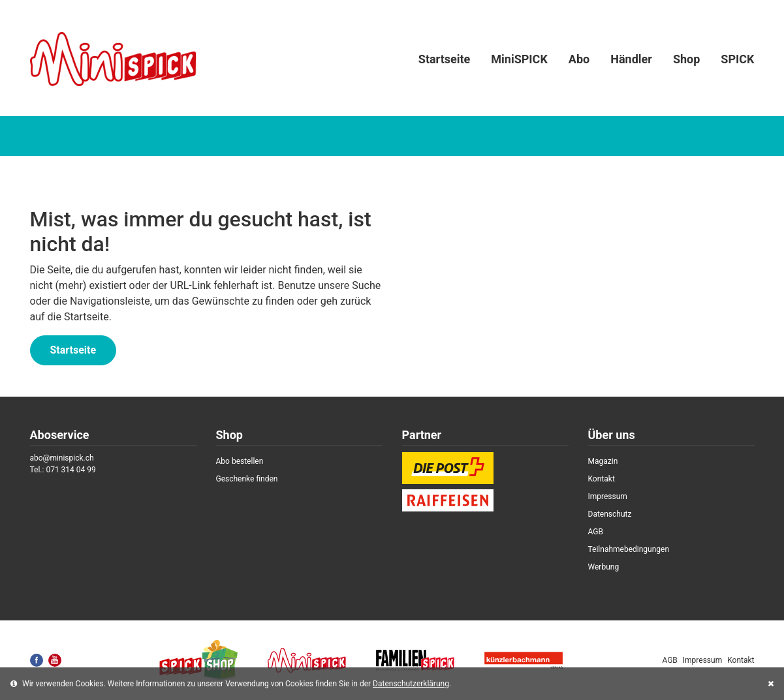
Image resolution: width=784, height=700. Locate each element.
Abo (579, 59)
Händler (631, 59)
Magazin (603, 461)
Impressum (608, 496)
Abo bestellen (240, 461)
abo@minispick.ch (62, 458)
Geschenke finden (247, 479)
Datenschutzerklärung (411, 684)
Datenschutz (610, 514)
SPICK (737, 59)
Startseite (444, 59)
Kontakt (602, 479)
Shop (686, 59)
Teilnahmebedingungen (629, 549)
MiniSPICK (519, 59)
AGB (596, 532)
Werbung (604, 567)
